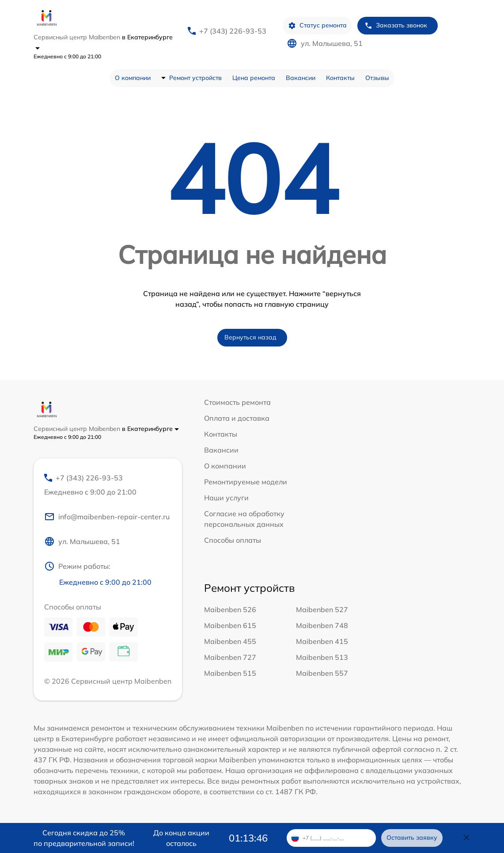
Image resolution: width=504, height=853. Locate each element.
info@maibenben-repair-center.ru (107, 517)
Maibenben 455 (230, 641)
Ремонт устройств (195, 78)
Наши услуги (226, 498)
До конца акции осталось (181, 838)
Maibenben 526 (230, 609)
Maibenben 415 (322, 641)
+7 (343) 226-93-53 (233, 31)
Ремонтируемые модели (246, 482)
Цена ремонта (254, 78)
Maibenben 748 (322, 625)
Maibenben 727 (230, 657)
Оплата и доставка (237, 418)
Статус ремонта (317, 25)
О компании (133, 78)
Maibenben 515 (230, 673)
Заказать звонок (396, 25)
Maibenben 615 (230, 625)
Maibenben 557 (322, 673)
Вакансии (301, 78)
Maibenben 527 (322, 609)
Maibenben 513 (322, 657)
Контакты (340, 78)
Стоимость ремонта (237, 402)
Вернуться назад (250, 337)
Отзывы (377, 78)
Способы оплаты (233, 540)
